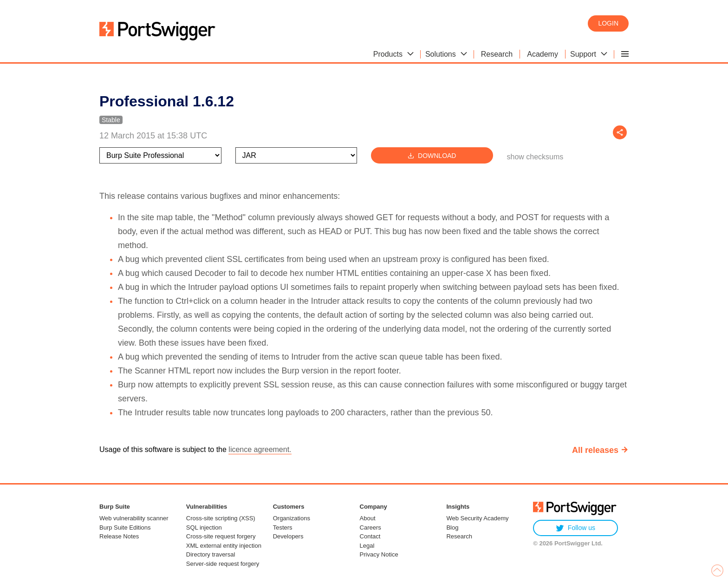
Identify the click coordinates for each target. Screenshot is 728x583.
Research (459, 536)
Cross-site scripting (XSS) (221, 518)
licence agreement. (260, 449)
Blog (452, 527)
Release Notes (119, 536)
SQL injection (204, 527)
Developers (288, 536)
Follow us (575, 528)
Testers (283, 527)
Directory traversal (211, 554)
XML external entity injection (224, 546)
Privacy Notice (379, 554)
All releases (595, 450)
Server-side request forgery (223, 564)
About (368, 518)
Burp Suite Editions (125, 527)
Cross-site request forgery (221, 536)
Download (432, 155)
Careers (370, 527)
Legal (367, 546)
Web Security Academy (477, 518)
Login (608, 23)
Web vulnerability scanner (134, 518)
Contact (370, 536)
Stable (111, 120)
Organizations (292, 518)
